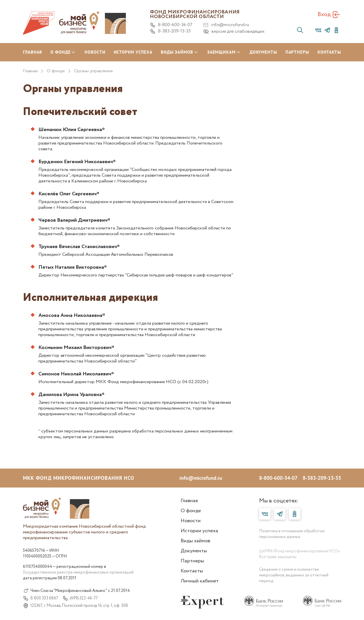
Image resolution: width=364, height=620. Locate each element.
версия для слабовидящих (234, 32)
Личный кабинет (200, 581)
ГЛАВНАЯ (33, 52)
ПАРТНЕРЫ (297, 52)
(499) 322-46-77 (80, 598)
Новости (191, 521)
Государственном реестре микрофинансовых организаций (78, 572)
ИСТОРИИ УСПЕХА (133, 52)
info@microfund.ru (226, 25)
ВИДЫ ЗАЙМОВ (177, 52)
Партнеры (192, 561)
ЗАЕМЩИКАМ (221, 52)
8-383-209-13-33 (170, 31)
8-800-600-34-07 (171, 25)
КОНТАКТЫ (329, 52)
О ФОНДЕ (60, 52)
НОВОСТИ (95, 52)
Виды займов (195, 541)
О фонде (56, 71)
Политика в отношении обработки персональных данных (292, 534)
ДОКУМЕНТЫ (263, 52)
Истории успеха (199, 531)
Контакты (192, 571)
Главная (30, 71)
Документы (194, 551)
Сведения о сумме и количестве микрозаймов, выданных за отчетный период (294, 575)
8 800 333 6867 (41, 598)
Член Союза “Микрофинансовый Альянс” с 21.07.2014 (76, 591)
